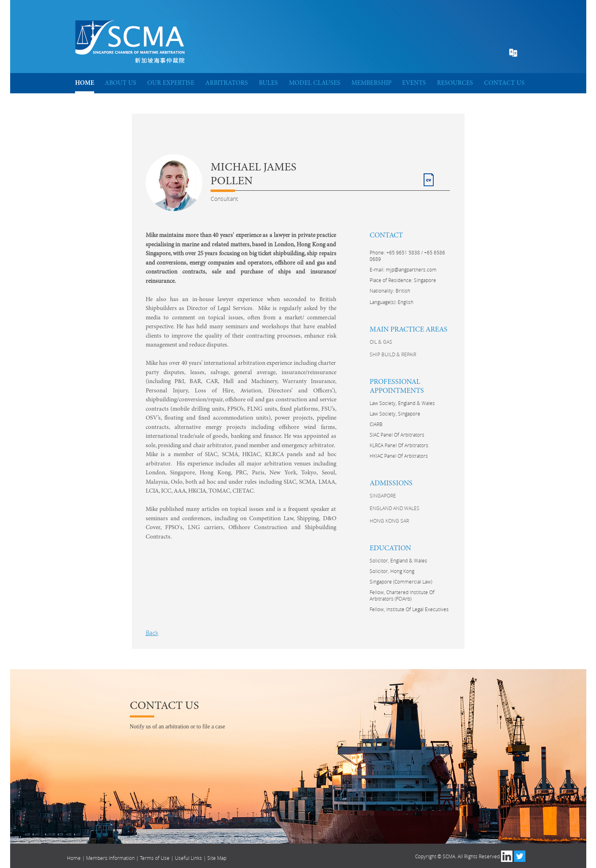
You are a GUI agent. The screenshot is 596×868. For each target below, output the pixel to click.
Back (152, 633)
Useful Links (188, 858)
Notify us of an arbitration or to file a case (178, 727)
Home (74, 858)
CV (427, 176)
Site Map (217, 858)
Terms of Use (155, 858)
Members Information (110, 858)
